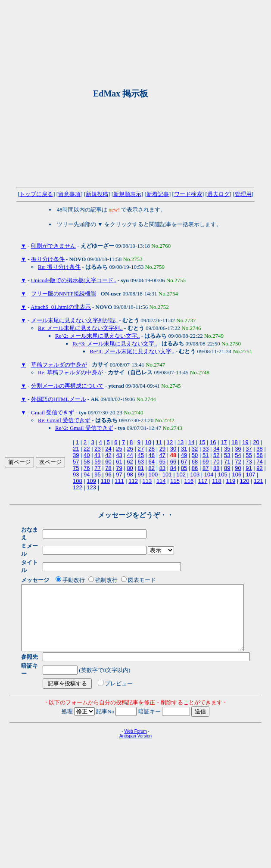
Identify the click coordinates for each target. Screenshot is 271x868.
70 (216, 462)
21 (76, 449)
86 (195, 468)
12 (170, 442)
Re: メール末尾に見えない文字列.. (80, 328)
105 (223, 474)
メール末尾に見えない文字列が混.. (75, 320)
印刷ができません (53, 246)
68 (195, 462)
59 (97, 462)
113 (147, 481)
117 (203, 481)
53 (227, 455)
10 (148, 442)
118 (217, 481)
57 (76, 462)
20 (256, 442)
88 (216, 468)
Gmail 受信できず (53, 412)
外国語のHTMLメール (59, 399)
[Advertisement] (89, 94)
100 (153, 474)
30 (173, 449)
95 (97, 474)
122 (78, 487)
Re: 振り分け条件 (59, 267)
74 (259, 462)
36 (238, 449)
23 (97, 449)
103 (195, 474)
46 (152, 455)
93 (76, 474)
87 (206, 468)
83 (162, 468)
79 (119, 468)
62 (130, 462)
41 (97, 455)
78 (108, 468)
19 (245, 442)
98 (130, 474)
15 (202, 442)
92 (259, 468)
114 (161, 481)
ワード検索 (188, 194)
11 (159, 442)
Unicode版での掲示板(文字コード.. (74, 280)
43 (119, 455)
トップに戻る (36, 194)
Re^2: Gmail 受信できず (84, 428)
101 (167, 474)
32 (195, 449)
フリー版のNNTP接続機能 (64, 294)
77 (97, 468)
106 (237, 474)
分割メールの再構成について (67, 386)
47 (162, 455)
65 (162, 462)
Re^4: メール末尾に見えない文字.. (132, 351)
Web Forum (135, 718)
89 (227, 468)
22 (87, 449)
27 (140, 449)
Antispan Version (135, 723)
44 (130, 455)
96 (108, 474)
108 (78, 481)
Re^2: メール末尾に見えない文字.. (97, 336)
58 (87, 462)
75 (76, 468)
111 (119, 481)
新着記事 (158, 194)
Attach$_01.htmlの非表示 (61, 307)
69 (206, 462)
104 (209, 474)
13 (181, 442)
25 (119, 449)
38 (259, 449)
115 (175, 481)
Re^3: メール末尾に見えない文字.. (115, 344)
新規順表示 (127, 194)
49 (184, 455)
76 (87, 468)
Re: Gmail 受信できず (64, 420)
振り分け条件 (48, 259)
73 (249, 462)
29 (162, 449)
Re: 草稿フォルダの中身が (70, 372)
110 (106, 481)
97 (119, 474)
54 (238, 455)
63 (140, 462)
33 (206, 449)
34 (216, 449)
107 (251, 474)
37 (249, 449)
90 (238, 468)
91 (249, 468)
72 (238, 462)
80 (130, 468)
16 (213, 442)
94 (87, 474)
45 (140, 455)
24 (108, 449)
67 (184, 462)
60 (108, 462)
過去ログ (218, 194)
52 (216, 455)
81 (140, 468)
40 (87, 455)
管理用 (243, 194)
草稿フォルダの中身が (59, 365)
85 (184, 468)
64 (152, 462)
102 (181, 474)
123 (91, 487)
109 (91, 481)
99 (140, 474)
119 (231, 481)
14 (191, 442)
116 (189, 481)
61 (119, 462)
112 (133, 481)
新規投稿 (97, 194)
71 (227, 462)
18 (234, 442)
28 (152, 449)
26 (130, 449)
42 (108, 455)
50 (195, 455)
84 (173, 468)
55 (249, 455)
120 (245, 481)
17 (224, 442)
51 (206, 455)
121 (259, 481)
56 (259, 455)
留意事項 (69, 194)
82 (152, 468)
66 (173, 462)
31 (184, 449)
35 (227, 449)
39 (76, 455)
